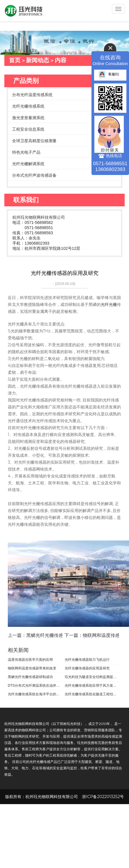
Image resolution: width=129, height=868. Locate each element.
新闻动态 (38, 60)
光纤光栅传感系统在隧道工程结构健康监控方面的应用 (92, 694)
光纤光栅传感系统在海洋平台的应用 (35, 694)
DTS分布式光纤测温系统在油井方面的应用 (35, 686)
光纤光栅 (109, 304)
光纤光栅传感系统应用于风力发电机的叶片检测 (92, 686)
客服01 (109, 74)
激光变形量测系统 (28, 118)
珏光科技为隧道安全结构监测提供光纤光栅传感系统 (92, 677)
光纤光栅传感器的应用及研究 (87, 668)
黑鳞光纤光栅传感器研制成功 (30, 677)
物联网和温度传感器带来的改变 (32, 668)
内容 (61, 60)
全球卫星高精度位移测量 (34, 141)
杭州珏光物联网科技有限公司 (39, 217)
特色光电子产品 (26, 152)
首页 (15, 60)
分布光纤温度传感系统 (32, 95)
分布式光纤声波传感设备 (34, 175)
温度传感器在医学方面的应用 (30, 660)
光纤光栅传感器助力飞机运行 (87, 660)
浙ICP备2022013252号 (103, 797)
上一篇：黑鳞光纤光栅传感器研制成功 (47, 635)
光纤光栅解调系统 (28, 164)
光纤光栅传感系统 (28, 106)
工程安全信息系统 (28, 129)
